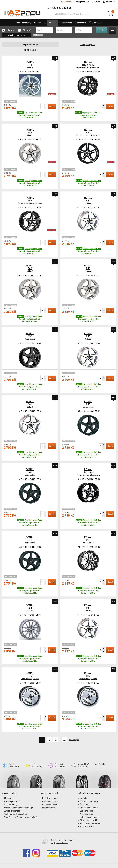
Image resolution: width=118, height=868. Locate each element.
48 (65, 740)
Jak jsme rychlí (87, 807)
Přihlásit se (108, 2)
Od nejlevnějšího (88, 44)
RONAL (38, 35)
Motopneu (35, 24)
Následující (76, 740)
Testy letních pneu (50, 794)
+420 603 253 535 (61, 8)
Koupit (52, 107)
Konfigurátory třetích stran (15, 810)
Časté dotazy (86, 801)
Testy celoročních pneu (52, 801)
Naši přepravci (86, 810)
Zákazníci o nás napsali (91, 819)
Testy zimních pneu (50, 797)
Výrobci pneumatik (12, 807)
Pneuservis (83, 24)
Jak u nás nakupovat (89, 813)
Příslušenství (67, 23)
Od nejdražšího (30, 50)
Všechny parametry (17, 35)
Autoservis (100, 24)
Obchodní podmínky (89, 797)
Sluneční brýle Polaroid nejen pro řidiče (21, 813)
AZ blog (7, 794)
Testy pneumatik (82, 2)
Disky (50, 24)
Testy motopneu (49, 804)
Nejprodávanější (30, 44)
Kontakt (96, 2)
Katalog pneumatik (12, 797)
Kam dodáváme (87, 823)
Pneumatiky (17, 24)
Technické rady (10, 801)
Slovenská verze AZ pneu (91, 816)
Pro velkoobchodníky (89, 804)
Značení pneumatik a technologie (19, 804)
